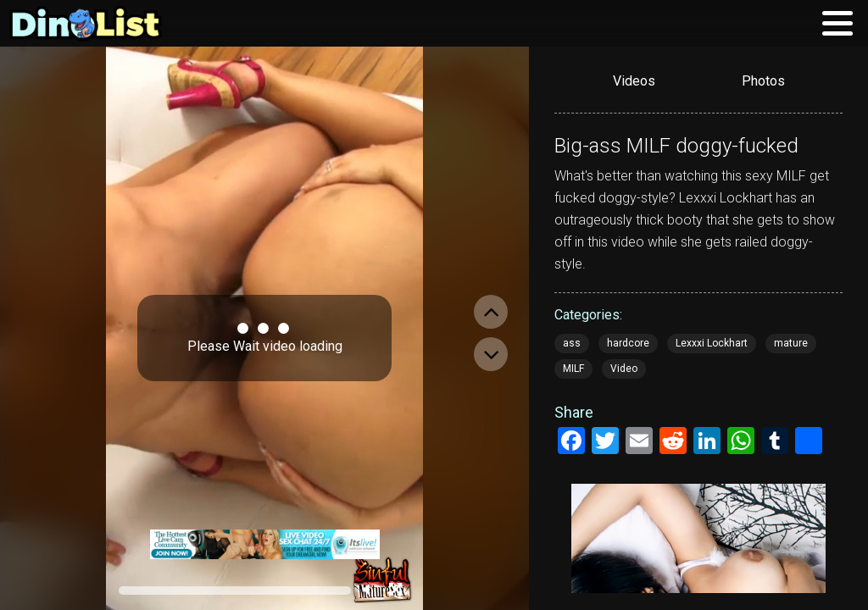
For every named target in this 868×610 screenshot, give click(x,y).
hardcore (628, 343)
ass (572, 343)
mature (791, 343)
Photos (763, 81)
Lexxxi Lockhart (712, 343)
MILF (573, 369)
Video (624, 369)
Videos (634, 81)
